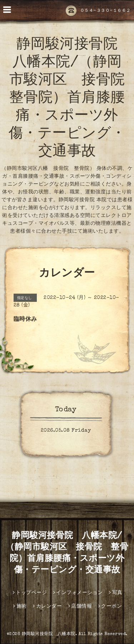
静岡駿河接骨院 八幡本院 (49, 634)
